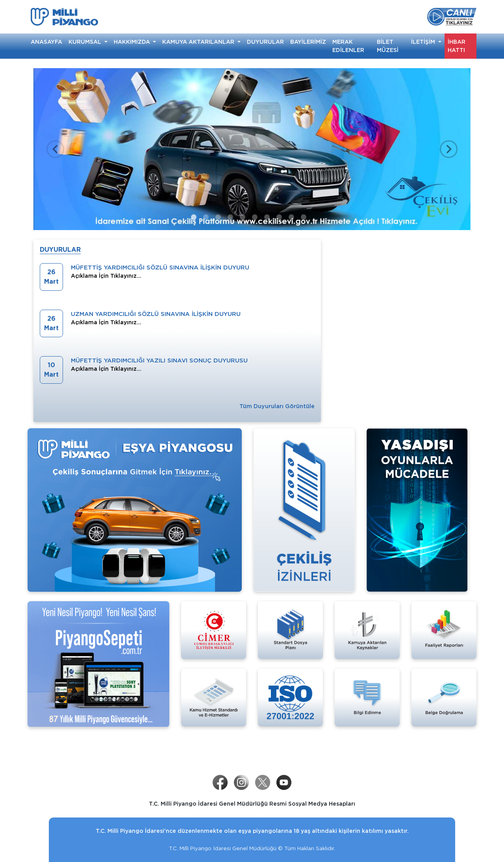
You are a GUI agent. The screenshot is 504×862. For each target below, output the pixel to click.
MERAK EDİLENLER (348, 46)
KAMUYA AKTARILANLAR (199, 42)
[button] (55, 149)
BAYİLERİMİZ (308, 42)
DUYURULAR (265, 42)
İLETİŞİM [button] (424, 42)
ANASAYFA (46, 42)
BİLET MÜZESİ (388, 46)
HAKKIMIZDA (133, 42)
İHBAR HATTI (457, 46)
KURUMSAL (86, 42)
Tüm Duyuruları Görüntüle (277, 406)
